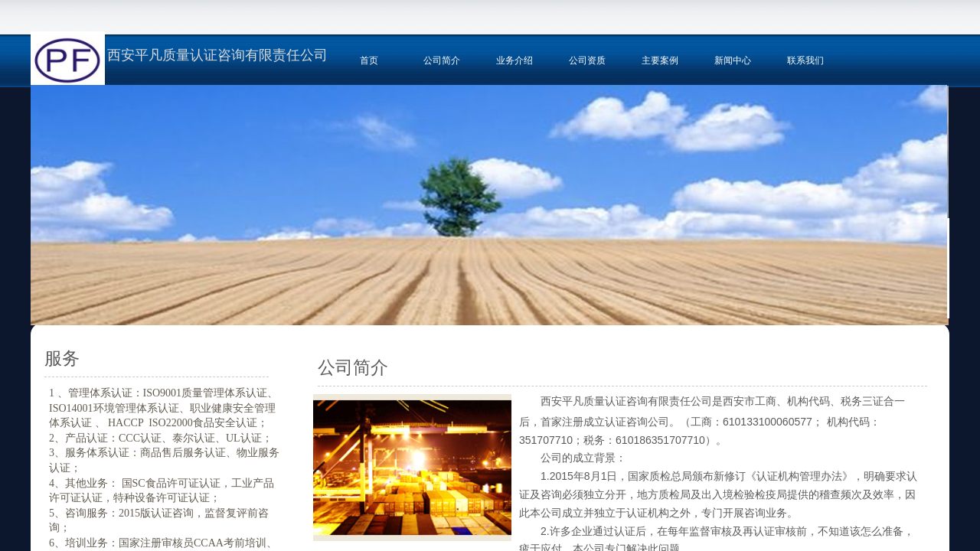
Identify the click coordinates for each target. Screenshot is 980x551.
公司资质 (587, 60)
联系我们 (805, 60)
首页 (369, 60)
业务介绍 (514, 60)
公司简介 (442, 60)
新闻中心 (733, 60)
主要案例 (660, 60)
